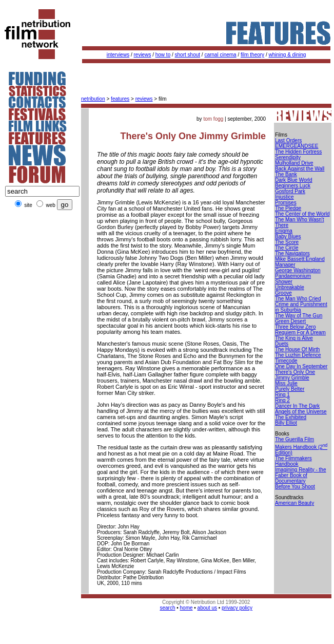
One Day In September (301, 366)
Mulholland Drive (294, 163)
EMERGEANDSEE (297, 146)
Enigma (284, 231)
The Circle (287, 248)
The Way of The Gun (299, 316)
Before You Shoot (295, 487)
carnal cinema (220, 55)
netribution (93, 99)
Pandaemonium (293, 276)
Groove (283, 293)
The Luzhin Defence (298, 355)
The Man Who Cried (298, 299)
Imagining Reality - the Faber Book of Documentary (301, 475)
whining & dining (287, 55)
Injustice (284, 197)
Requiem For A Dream (300, 333)
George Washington (298, 270)
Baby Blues (288, 236)
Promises (286, 203)
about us (207, 608)
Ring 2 (282, 400)
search (167, 608)
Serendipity (288, 157)
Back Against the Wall (300, 169)
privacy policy (237, 608)
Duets (282, 344)
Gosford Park (290, 191)
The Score (287, 242)
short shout (188, 55)
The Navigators (292, 253)
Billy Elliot (286, 423)
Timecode (286, 361)
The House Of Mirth (297, 349)
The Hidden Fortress (298, 152)
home (186, 608)
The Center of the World (302, 214)
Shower (284, 282)
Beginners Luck (293, 186)
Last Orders (288, 140)
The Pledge (288, 208)
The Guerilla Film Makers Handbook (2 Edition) (301, 446)
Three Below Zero (295, 327)
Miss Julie (286, 383)
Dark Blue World (294, 180)
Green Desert (290, 321)
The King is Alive (294, 338)
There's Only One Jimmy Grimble (295, 375)
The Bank (286, 174)
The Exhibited (291, 417)
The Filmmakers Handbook (293, 461)
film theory (252, 55)
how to (163, 55)
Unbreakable (290, 287)
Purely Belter (290, 389)
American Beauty (294, 503)
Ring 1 (282, 395)
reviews (143, 55)
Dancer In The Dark (297, 406)
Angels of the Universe (301, 412)
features (120, 99)
